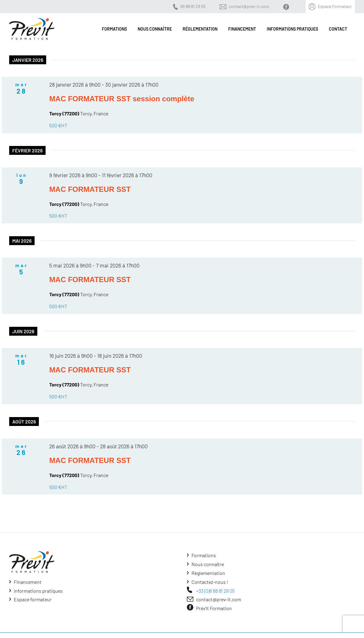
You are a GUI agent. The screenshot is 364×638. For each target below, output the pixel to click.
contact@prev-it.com (249, 6)
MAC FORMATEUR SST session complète (122, 99)
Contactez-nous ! (210, 582)
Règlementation (208, 573)
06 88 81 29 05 (193, 6)
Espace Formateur (335, 6)
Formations (204, 555)
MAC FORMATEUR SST (90, 189)
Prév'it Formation (214, 608)
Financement (28, 582)
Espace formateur (33, 599)
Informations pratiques (38, 591)
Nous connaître (208, 564)
